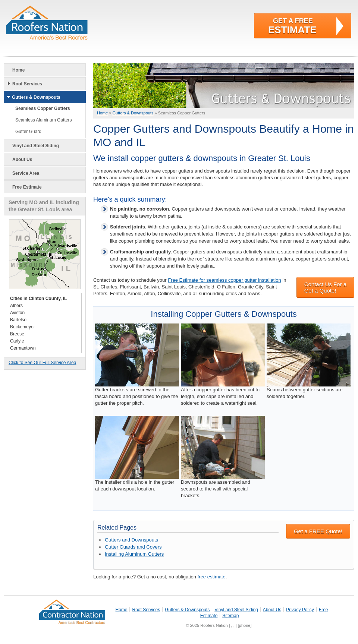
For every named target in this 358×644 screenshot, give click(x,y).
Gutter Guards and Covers (133, 547)
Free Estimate (27, 187)
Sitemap (230, 616)
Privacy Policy (300, 610)
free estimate (212, 577)
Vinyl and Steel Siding (36, 146)
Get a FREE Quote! (318, 531)
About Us (22, 160)
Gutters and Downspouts (131, 540)
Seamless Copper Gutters (43, 108)
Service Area (26, 173)
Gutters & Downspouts (36, 97)
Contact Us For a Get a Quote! (325, 287)
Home (18, 70)
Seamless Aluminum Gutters (43, 120)
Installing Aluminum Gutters (134, 554)
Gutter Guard (28, 132)
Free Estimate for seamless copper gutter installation (224, 280)
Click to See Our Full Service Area (42, 363)
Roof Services (27, 84)
